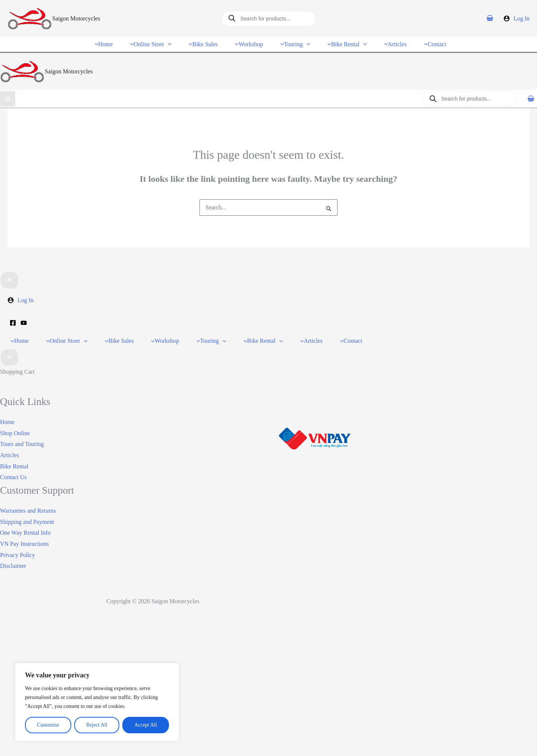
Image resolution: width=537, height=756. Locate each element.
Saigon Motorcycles (76, 18)
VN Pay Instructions (24, 537)
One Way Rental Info (25, 526)
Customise (48, 725)
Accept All (145, 725)
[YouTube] (24, 320)
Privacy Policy (18, 548)
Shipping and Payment (27, 514)
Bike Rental (14, 459)
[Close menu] (10, 277)
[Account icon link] (516, 19)
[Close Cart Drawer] (10, 350)
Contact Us (13, 470)
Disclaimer (13, 559)
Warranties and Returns (28, 504)
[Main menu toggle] (8, 95)
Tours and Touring (22, 437)
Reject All (97, 725)
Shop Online (15, 426)
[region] (97, 702)
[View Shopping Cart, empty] (490, 18)
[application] (172, 42)
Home (7, 415)
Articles (10, 448)
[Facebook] (13, 320)
